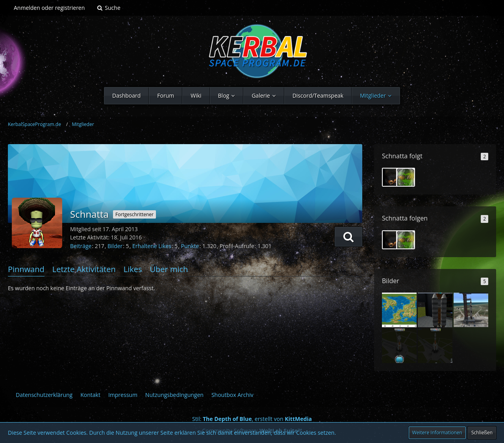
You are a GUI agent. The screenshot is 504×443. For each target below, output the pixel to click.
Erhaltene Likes (152, 246)
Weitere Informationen (437, 433)
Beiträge (81, 246)
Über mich (169, 269)
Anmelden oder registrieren (49, 8)
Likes (133, 269)
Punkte (190, 246)
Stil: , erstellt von (252, 419)
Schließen (482, 433)
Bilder (115, 246)
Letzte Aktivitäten (84, 269)
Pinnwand (26, 269)
